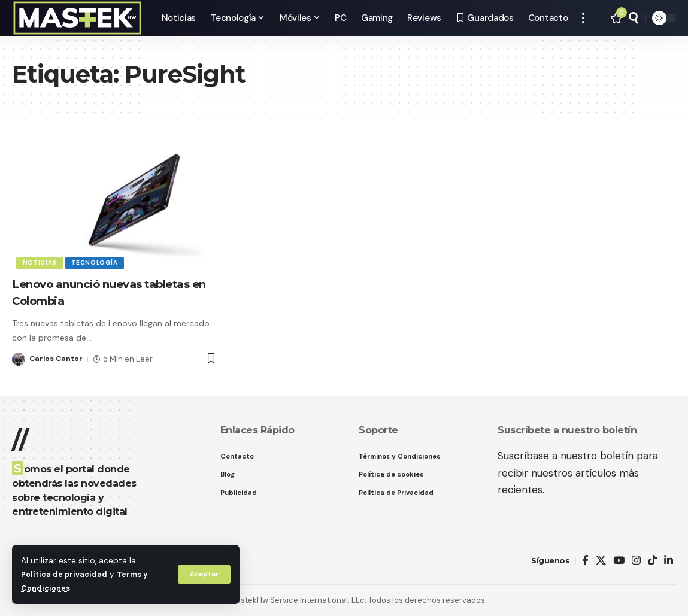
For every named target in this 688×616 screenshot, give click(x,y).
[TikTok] (652, 561)
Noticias (41, 262)
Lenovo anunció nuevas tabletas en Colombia (93, 292)
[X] (601, 561)
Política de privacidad (66, 574)
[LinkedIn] (669, 561)
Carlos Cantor (57, 359)
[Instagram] (636, 561)
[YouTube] (619, 561)
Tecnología (97, 262)
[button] (203, 574)
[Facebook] (585, 561)
